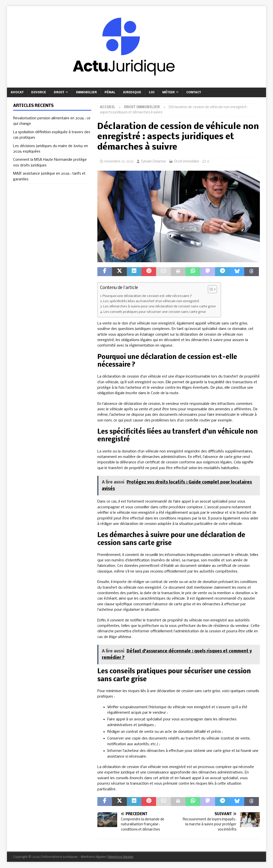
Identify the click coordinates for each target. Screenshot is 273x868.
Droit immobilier (187, 162)
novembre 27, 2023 (119, 162)
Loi (152, 92)
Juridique (132, 92)
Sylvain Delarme (153, 162)
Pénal (110, 92)
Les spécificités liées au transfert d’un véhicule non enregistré (151, 301)
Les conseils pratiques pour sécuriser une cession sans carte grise (155, 312)
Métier (168, 92)
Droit (59, 92)
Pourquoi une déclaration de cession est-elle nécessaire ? (147, 296)
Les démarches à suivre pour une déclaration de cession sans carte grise (160, 306)
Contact (194, 92)
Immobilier (86, 92)
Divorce (39, 92)
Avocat (17, 92)
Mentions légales (121, 857)
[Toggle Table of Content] (210, 289)
